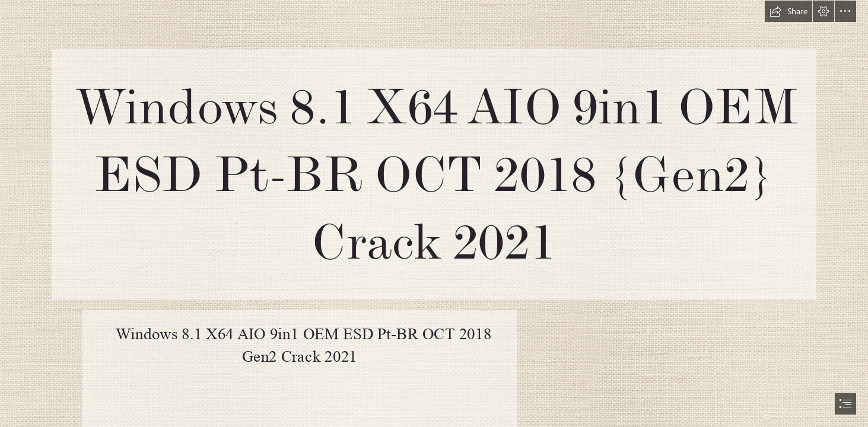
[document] (434, 213)
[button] (788, 11)
